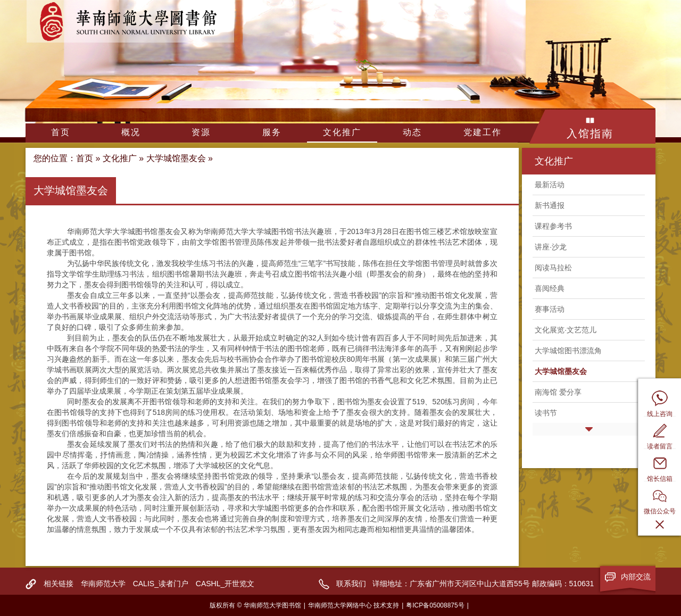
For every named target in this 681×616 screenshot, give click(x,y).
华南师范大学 (103, 584)
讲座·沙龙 (551, 247)
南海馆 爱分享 (558, 392)
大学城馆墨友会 (176, 158)
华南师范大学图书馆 (130, 21)
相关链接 (59, 584)
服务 (272, 132)
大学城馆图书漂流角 (568, 351)
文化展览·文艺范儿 (566, 330)
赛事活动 (550, 309)
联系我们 (351, 584)
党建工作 (483, 132)
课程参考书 (553, 226)
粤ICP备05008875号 (435, 605)
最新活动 (550, 185)
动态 (412, 132)
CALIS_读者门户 (161, 584)
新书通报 (550, 205)
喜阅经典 (550, 288)
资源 (201, 132)
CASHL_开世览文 (225, 584)
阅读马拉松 (553, 268)
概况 (131, 132)
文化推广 (342, 132)
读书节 (546, 413)
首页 (61, 132)
